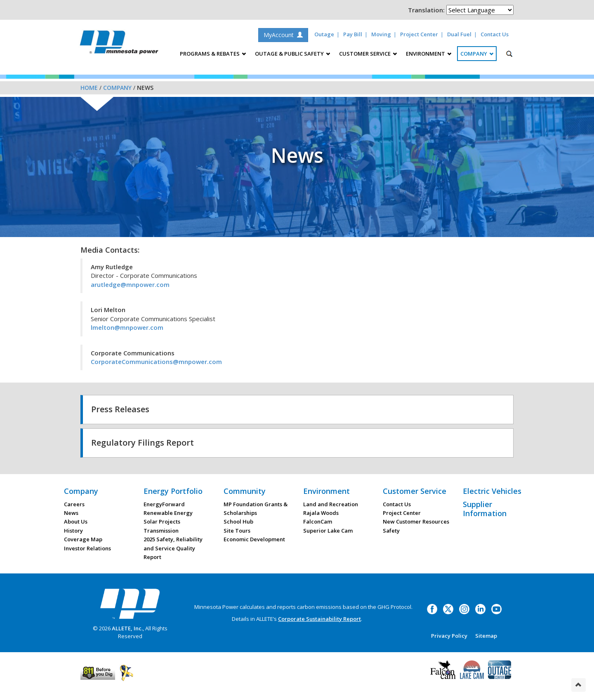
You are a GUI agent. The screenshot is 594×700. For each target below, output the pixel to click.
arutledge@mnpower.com (130, 284)
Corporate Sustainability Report (319, 619)
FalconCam (318, 521)
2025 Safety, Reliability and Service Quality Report (173, 548)
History (73, 531)
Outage (324, 34)
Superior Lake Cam (328, 531)
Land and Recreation (331, 504)
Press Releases (120, 409)
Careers (74, 504)
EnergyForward (164, 504)
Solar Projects (162, 521)
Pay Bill (353, 34)
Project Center (419, 34)
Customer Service (415, 491)
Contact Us (495, 34)
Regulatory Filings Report (143, 443)
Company (117, 88)
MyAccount (283, 35)
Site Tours (237, 531)
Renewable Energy (168, 513)
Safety (391, 531)
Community (245, 491)
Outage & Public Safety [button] (292, 54)
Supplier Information (485, 509)
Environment (326, 491)
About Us (76, 521)
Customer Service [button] (368, 54)
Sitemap (486, 636)
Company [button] (477, 54)
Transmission (161, 531)
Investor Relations (87, 548)
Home (89, 88)
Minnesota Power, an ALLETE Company (119, 44)
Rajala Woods (321, 513)
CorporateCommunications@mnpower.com (156, 362)
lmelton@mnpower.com (127, 327)
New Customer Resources (416, 521)
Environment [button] (429, 54)
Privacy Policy (449, 636)
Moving (381, 34)
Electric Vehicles (492, 491)
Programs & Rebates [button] (213, 54)
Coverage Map (83, 539)
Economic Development (254, 539)
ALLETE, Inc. (127, 628)
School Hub (238, 521)
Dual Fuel (459, 34)
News (71, 513)
